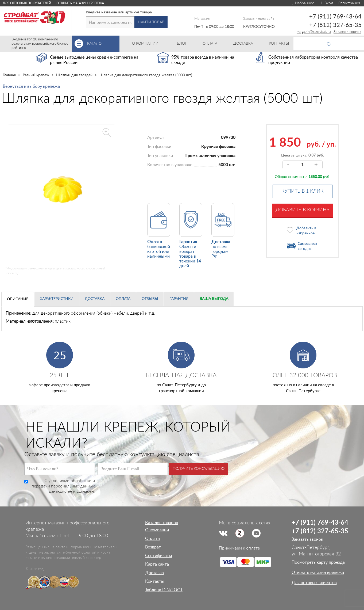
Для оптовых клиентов (314, 583)
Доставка (95, 299)
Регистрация (349, 3)
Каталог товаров (162, 523)
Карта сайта (157, 564)
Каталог (103, 44)
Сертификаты (159, 556)
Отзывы (150, 299)
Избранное (303, 3)
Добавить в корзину (303, 210)
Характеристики (57, 299)
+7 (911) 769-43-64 (335, 17)
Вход (326, 3)
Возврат (153, 547)
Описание (18, 299)
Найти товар (151, 22)
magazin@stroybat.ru (314, 32)
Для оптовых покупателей (27, 3)
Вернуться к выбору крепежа (31, 86)
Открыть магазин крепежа (80, 3)
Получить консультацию (199, 469)
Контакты (155, 581)
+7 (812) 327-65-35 (335, 25)
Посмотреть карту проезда (318, 562)
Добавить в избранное (306, 231)
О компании (157, 530)
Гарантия (179, 299)
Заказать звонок (347, 32)
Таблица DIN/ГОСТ (164, 590)
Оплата (123, 299)
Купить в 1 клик (303, 191)
